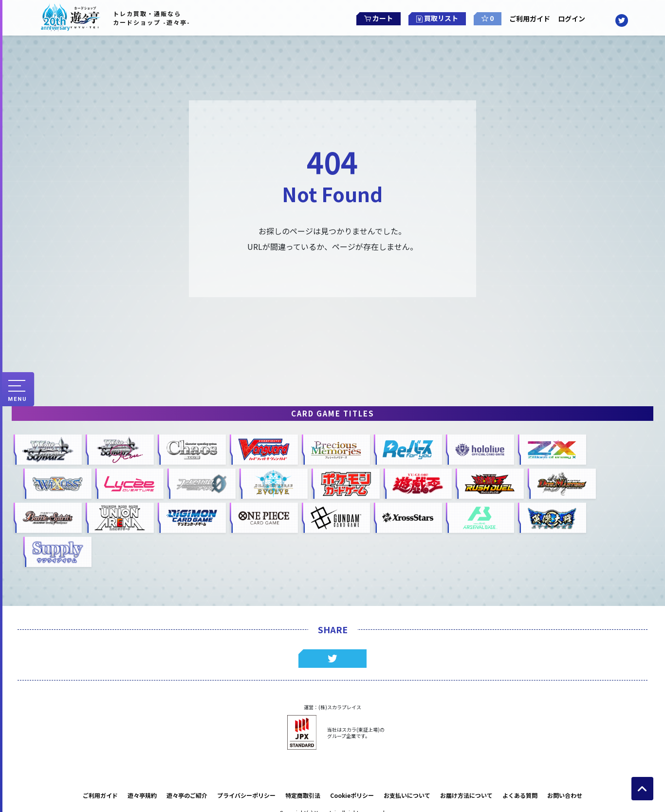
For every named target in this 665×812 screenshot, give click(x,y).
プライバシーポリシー (246, 795)
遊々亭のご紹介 (187, 795)
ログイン (575, 19)
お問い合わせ (565, 795)
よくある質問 (520, 795)
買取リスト (433, 18)
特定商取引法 (303, 795)
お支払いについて (407, 795)
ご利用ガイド (530, 19)
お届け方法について (466, 795)
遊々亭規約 (142, 795)
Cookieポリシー (352, 795)
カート (375, 18)
